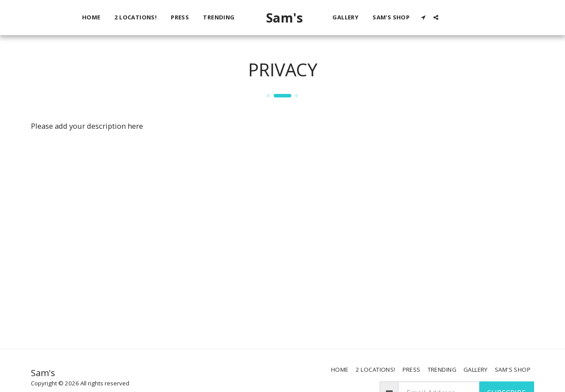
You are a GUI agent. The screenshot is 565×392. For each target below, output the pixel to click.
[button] (446, 17)
